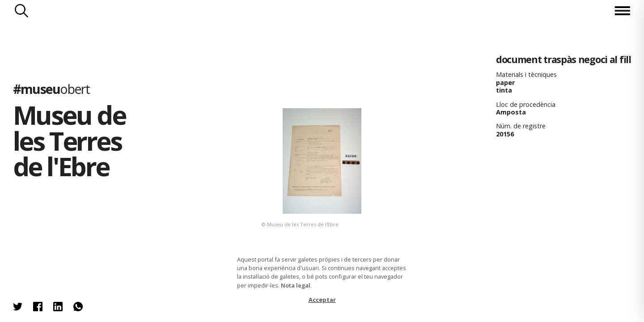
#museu (51, 89)
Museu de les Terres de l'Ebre (69, 140)
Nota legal (296, 285)
